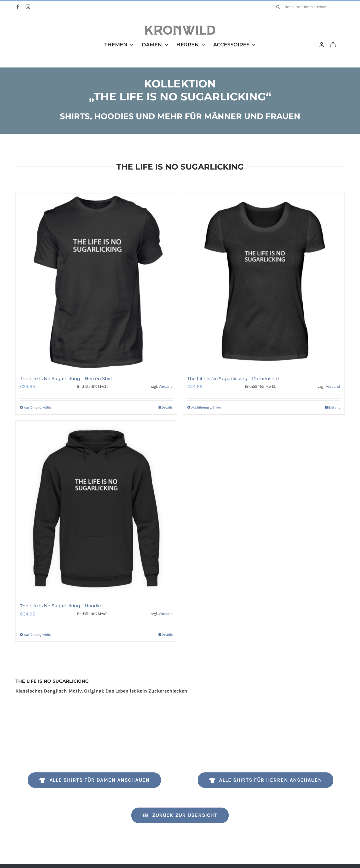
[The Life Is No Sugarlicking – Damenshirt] (264, 281)
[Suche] (278, 7)
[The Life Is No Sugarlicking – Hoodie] (96, 509)
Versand (166, 386)
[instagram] (28, 7)
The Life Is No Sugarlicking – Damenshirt (233, 379)
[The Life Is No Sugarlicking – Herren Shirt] (96, 281)
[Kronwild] (180, 28)
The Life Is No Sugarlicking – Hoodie (60, 606)
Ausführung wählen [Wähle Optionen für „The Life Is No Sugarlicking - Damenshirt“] (206, 407)
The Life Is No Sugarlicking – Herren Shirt (67, 379)
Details (167, 407)
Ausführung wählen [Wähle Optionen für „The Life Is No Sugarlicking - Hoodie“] (39, 635)
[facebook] (18, 7)
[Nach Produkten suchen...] (308, 7)
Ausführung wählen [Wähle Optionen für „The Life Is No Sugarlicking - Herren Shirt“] (39, 407)
